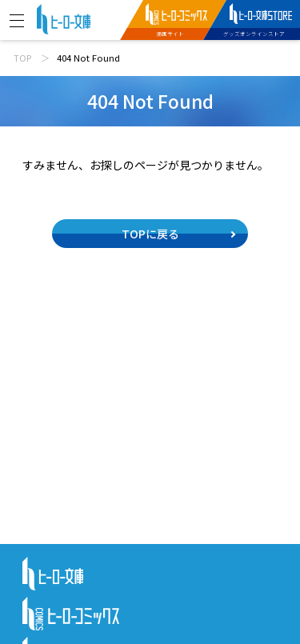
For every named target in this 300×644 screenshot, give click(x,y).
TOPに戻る (150, 234)
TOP (22, 58)
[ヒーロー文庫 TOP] (64, 18)
